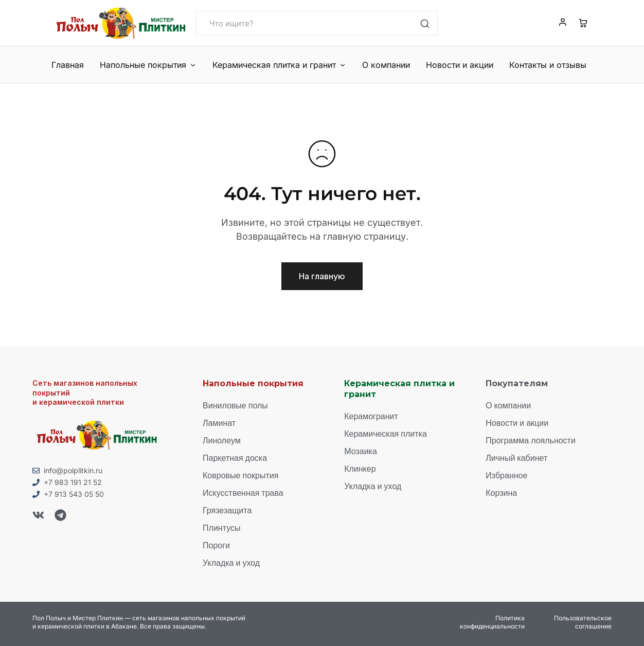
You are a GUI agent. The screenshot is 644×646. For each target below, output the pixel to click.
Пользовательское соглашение (583, 622)
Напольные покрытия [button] (148, 65)
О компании (386, 65)
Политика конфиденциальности (492, 622)
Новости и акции (460, 65)
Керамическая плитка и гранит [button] (279, 65)
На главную (322, 276)
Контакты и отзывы (548, 65)
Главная (68, 65)
